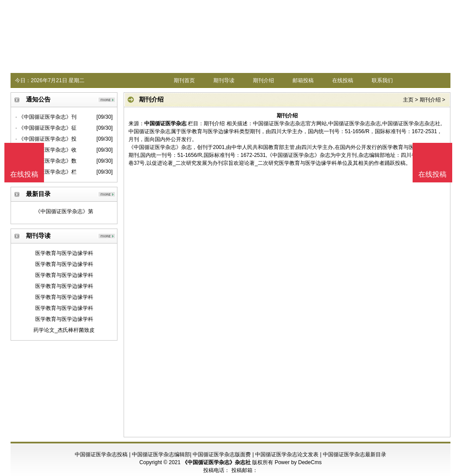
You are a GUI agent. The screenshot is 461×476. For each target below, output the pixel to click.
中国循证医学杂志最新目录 (355, 454)
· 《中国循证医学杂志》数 (46, 161)
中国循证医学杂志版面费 (222, 454)
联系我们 (382, 80)
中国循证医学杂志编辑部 (161, 454)
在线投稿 (343, 80)
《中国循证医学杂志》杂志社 (216, 462)
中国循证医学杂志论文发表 (287, 454)
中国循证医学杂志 (165, 124)
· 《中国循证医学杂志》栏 (46, 172)
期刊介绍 (263, 80)
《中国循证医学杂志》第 (64, 211)
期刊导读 (224, 80)
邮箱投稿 (303, 80)
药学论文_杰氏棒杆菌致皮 (64, 330)
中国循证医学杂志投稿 (101, 454)
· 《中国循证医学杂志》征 (46, 128)
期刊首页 (184, 80)
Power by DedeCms (298, 462)
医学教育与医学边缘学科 (64, 253)
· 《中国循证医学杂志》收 (46, 150)
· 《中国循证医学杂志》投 (46, 139)
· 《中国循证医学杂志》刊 (46, 117)
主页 (408, 100)
